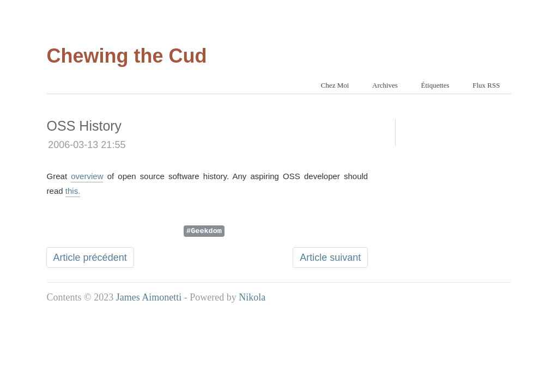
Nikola (252, 297)
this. (73, 191)
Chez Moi (335, 85)
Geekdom (206, 230)
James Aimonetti (149, 297)
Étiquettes (435, 85)
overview (87, 176)
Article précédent (90, 258)
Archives (385, 85)
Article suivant (330, 258)
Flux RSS (486, 85)
